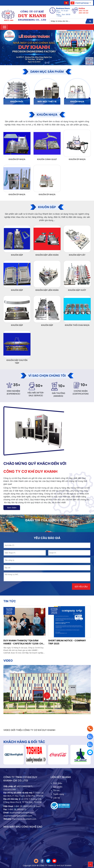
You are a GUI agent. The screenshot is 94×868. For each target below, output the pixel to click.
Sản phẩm (58, 787)
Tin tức (10, 601)
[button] (46, 63)
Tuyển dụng (59, 794)
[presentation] (17, 587)
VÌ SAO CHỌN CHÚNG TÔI (47, 376)
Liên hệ (56, 798)
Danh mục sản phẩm (47, 72)
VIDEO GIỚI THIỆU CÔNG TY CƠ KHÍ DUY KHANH (29, 730)
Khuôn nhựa (47, 115)
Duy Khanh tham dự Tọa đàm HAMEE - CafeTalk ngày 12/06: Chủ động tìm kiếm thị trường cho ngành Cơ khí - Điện (24, 642)
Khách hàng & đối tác (24, 742)
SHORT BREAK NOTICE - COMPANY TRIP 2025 (67, 642)
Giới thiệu (58, 783)
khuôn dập (47, 207)
